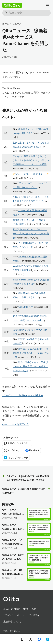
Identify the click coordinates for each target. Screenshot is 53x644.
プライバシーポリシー (15, 615)
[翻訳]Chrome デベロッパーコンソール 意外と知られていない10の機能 (31, 234)
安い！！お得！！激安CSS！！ (31, 174)
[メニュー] (48, 5)
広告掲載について (12, 622)
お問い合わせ (29, 609)
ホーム (6, 24)
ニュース (17, 24)
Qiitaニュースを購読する (15, 424)
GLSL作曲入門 (26, 307)
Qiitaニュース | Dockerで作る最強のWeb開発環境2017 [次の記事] (26, 491)
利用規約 (16, 609)
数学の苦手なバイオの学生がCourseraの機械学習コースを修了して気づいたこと (30, 366)
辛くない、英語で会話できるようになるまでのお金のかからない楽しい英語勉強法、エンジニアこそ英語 (31, 160)
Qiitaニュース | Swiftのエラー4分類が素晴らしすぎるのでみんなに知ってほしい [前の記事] (26, 478)
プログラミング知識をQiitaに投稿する (23, 395)
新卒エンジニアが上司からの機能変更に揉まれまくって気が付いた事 (31, 353)
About (6, 609)
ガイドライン (35, 615)
